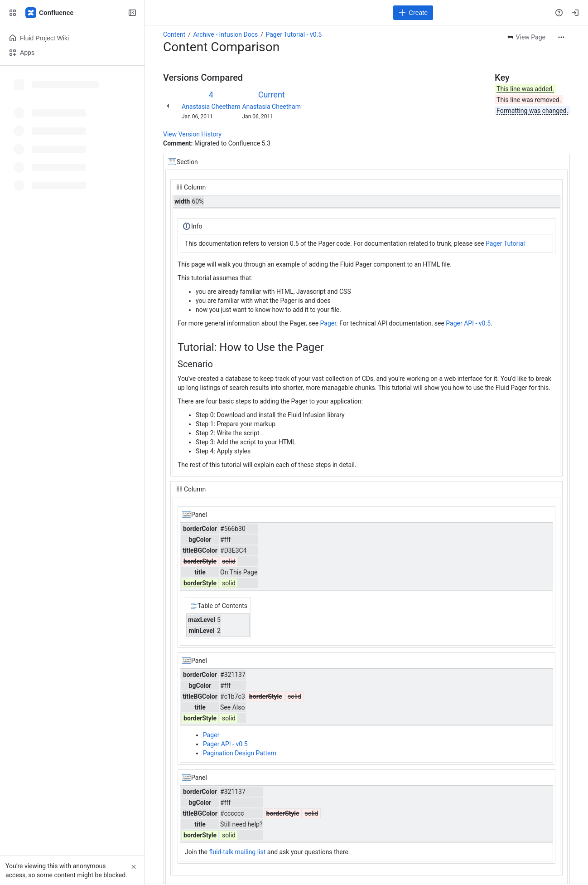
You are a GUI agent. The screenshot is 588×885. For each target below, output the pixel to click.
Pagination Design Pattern (240, 753)
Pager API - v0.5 (468, 323)
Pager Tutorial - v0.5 (294, 34)
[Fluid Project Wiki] (50, 13)
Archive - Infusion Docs (225, 34)
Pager (328, 323)
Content (174, 34)
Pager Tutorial (505, 243)
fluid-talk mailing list (238, 852)
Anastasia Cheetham (211, 107)
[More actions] (561, 37)
